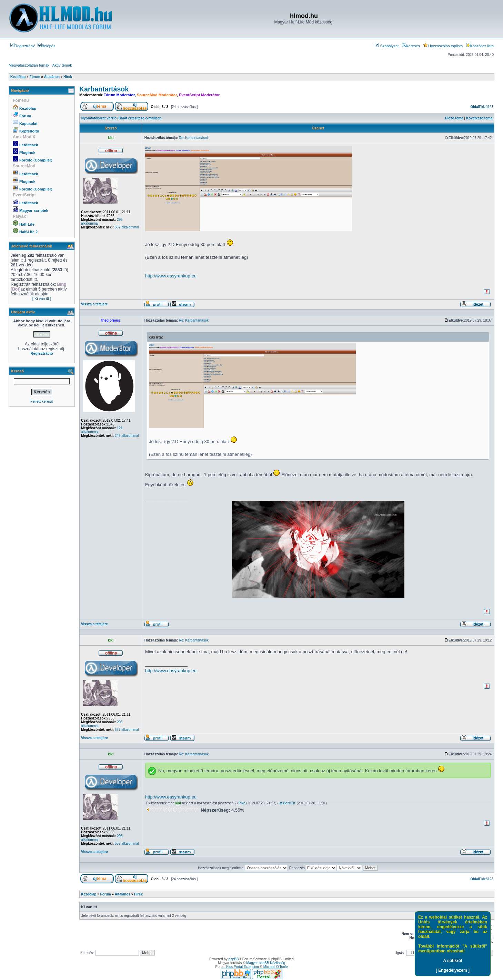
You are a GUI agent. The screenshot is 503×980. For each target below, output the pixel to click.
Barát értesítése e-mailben (140, 118)
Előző (483, 107)
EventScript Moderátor (199, 95)
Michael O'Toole (276, 967)
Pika (242, 803)
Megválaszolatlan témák (29, 65)
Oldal (475, 107)
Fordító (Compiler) (36, 160)
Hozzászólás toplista (443, 46)
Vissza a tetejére (94, 304)
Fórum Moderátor (119, 95)
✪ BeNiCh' (288, 803)
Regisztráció (23, 46)
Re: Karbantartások (194, 138)
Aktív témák (62, 65)
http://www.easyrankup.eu (171, 276)
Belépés (47, 46)
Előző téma (454, 118)
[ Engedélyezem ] (453, 970)
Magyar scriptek (34, 210)
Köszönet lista (480, 46)
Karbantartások (104, 89)
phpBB (234, 959)
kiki (111, 138)
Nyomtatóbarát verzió (99, 118)
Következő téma (479, 118)
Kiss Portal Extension (243, 967)
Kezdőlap (28, 108)
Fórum (25, 116)
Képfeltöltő (29, 131)
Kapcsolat (28, 124)
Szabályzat (387, 46)
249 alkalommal (127, 436)
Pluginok (27, 153)
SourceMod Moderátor (157, 95)
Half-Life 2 (28, 232)
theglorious (111, 320)
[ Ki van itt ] (42, 298)
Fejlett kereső (42, 401)
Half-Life (27, 224)
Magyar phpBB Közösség (266, 963)
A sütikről (453, 961)
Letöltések (29, 145)
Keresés (411, 46)
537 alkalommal (127, 227)
